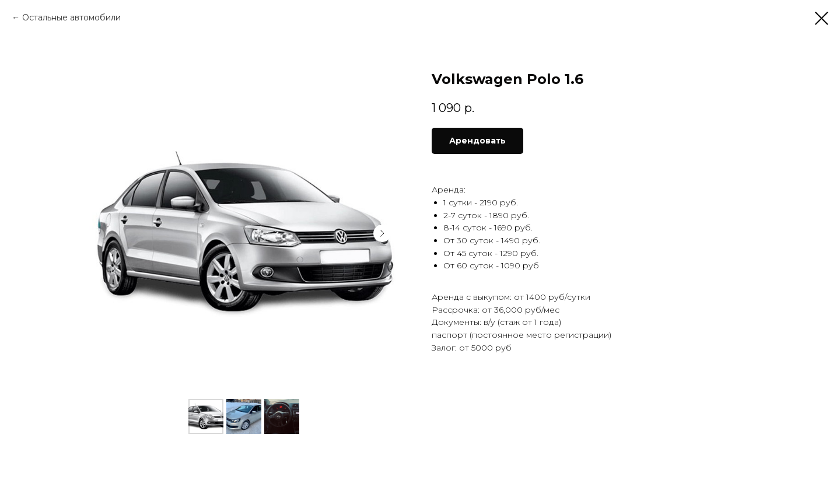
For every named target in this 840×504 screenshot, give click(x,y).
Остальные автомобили (71, 17)
